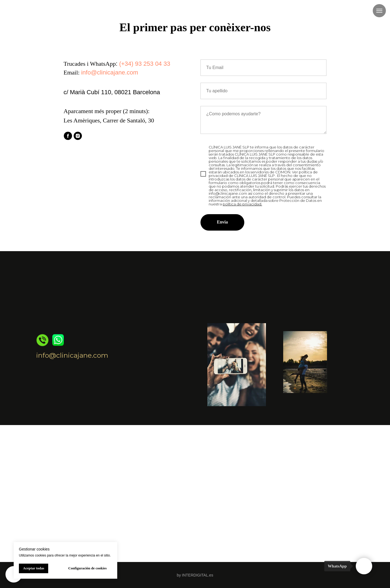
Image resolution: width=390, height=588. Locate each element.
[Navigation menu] (379, 11)
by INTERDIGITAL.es (195, 575)
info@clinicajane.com (110, 72)
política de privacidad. (242, 204)
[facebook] (68, 136)
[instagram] (78, 136)
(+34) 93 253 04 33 (145, 64)
